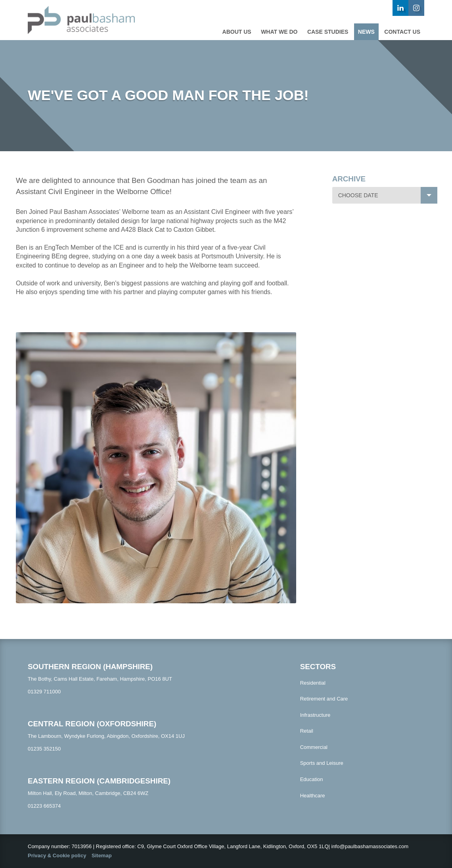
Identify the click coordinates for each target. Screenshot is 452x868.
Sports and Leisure (322, 763)
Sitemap (102, 855)
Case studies (328, 32)
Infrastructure (315, 715)
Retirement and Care (324, 699)
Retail (307, 731)
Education (312, 779)
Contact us (402, 32)
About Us (237, 32)
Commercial (314, 747)
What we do (279, 32)
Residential (313, 683)
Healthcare (313, 796)
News (366, 32)
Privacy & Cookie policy (57, 855)
